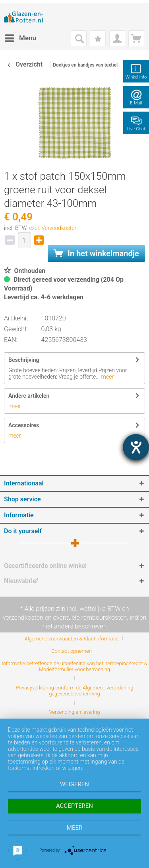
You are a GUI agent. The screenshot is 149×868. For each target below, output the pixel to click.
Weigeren (74, 784)
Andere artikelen (29, 396)
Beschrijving (24, 360)
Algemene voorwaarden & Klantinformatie (72, 639)
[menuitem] (20, 38)
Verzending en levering (75, 712)
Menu (20, 37)
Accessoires (24, 425)
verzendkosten (23, 618)
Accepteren (74, 806)
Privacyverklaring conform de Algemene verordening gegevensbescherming (75, 691)
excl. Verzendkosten (53, 228)
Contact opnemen (72, 651)
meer (107, 377)
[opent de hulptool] (136, 447)
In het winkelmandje (96, 253)
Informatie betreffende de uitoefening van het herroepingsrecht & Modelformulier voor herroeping (74, 666)
